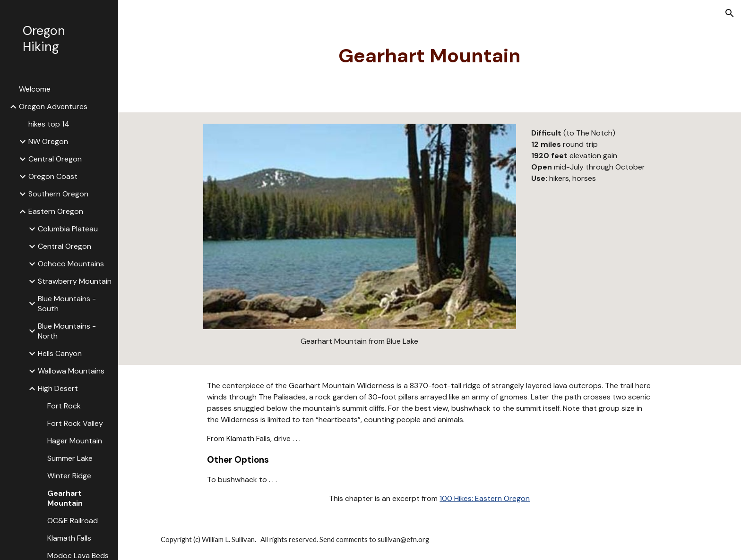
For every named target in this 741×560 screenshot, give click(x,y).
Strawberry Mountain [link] (75, 281)
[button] (730, 13)
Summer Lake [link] (70, 458)
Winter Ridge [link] (69, 476)
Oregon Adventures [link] (53, 106)
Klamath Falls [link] (69, 538)
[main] (430, 56)
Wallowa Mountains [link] (71, 371)
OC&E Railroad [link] (73, 521)
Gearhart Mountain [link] (65, 498)
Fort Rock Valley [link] (75, 423)
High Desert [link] (58, 388)
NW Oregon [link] (48, 141)
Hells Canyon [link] (60, 353)
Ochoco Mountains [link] (71, 264)
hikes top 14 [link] (49, 124)
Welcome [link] (35, 89)
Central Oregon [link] (55, 159)
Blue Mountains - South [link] (67, 304)
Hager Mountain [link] (75, 441)
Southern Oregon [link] (58, 194)
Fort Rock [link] (64, 406)
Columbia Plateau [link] (68, 229)
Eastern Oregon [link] (56, 211)
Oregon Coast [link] (53, 176)
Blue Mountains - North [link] (67, 331)
